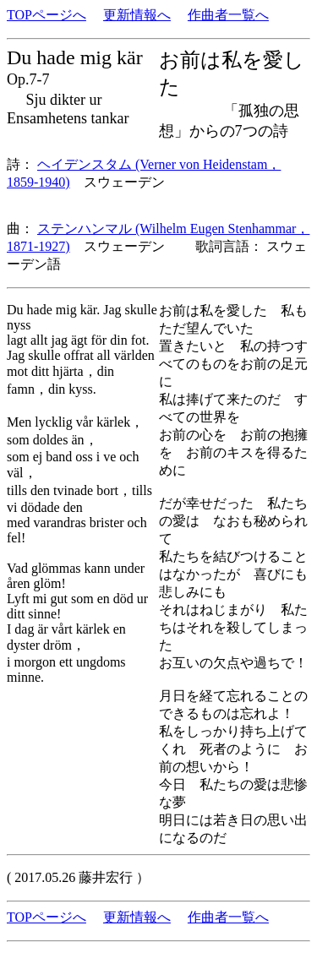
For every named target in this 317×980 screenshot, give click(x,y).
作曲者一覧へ (228, 15)
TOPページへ (46, 15)
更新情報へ (137, 15)
